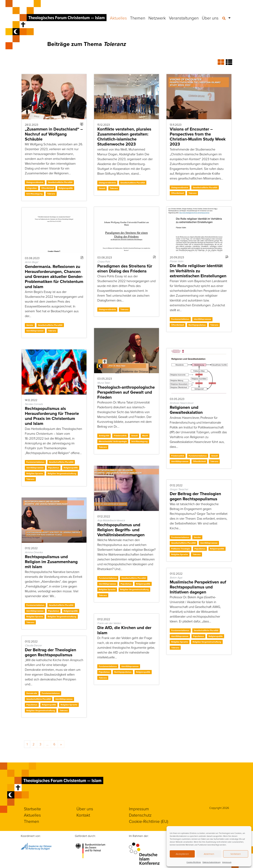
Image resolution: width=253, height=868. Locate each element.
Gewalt (102, 188)
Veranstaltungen (184, 18)
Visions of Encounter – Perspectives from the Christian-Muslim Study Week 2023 (198, 137)
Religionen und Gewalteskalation (186, 410)
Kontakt (83, 815)
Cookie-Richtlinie (194, 862)
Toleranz (51, 194)
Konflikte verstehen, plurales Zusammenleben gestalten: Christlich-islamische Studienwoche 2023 (124, 137)
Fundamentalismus (180, 319)
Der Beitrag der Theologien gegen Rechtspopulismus (195, 496)
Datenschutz (140, 815)
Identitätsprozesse (202, 319)
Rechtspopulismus (197, 325)
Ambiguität (104, 436)
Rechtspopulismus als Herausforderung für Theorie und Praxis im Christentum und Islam (52, 416)
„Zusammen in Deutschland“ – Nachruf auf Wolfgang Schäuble (54, 134)
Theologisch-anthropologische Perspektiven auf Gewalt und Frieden (126, 392)
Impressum (227, 862)
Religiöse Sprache (35, 473)
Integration (32, 188)
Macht (145, 436)
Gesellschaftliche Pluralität (60, 182)
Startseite (32, 809)
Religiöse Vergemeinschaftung (62, 473)
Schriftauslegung (34, 194)
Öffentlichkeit (48, 188)
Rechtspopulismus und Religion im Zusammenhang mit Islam (51, 562)
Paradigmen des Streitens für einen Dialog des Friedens (125, 269)
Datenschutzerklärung (212, 862)
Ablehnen (209, 854)
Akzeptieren (182, 854)
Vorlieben (236, 854)
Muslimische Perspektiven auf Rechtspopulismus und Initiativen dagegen (198, 587)
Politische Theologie (181, 549)
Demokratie (32, 693)
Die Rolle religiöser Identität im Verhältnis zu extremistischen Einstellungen (198, 271)
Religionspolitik (66, 188)
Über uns (210, 18)
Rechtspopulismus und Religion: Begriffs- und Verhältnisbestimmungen (121, 530)
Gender (30, 325)
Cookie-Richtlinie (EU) (149, 821)
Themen (138, 18)
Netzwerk (157, 18)
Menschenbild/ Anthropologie (113, 441)
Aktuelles (118, 18)
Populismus (54, 468)
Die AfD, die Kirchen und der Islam (124, 630)
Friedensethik (120, 436)
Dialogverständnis (35, 182)
